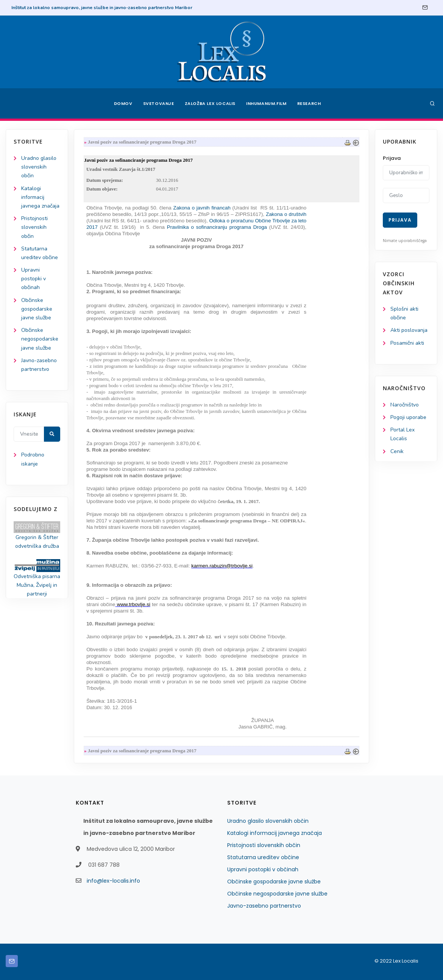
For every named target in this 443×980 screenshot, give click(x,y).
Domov (123, 103)
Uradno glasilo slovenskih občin (39, 167)
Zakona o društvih (286, 214)
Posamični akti (407, 343)
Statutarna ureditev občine (263, 857)
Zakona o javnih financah (203, 208)
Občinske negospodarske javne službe (40, 339)
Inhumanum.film (266, 103)
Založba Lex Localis (210, 103)
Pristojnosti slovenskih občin (34, 227)
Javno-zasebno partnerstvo (264, 906)
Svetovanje (159, 103)
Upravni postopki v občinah (34, 279)
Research (309, 103)
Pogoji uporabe (408, 417)
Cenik (397, 451)
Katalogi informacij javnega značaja (40, 197)
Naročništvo (405, 405)
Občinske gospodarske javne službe (37, 309)
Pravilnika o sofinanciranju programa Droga (216, 227)
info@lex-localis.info (113, 881)
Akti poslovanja (409, 330)
